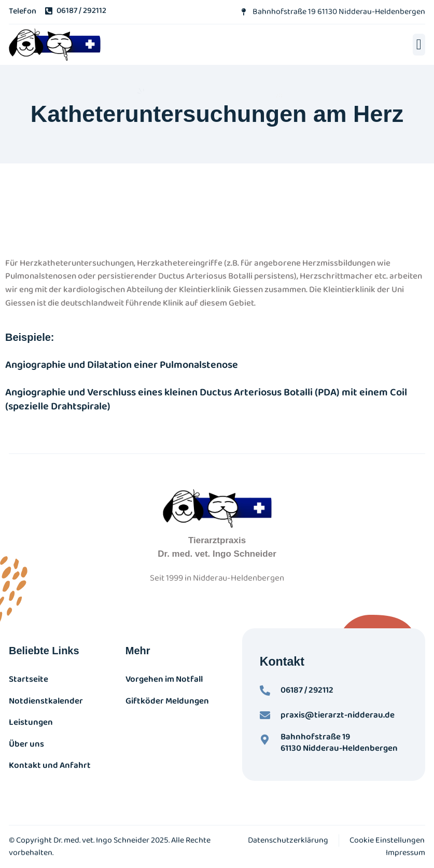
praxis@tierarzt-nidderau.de (338, 715)
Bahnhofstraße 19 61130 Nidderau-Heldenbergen (339, 743)
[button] (419, 45)
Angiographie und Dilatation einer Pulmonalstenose (122, 365)
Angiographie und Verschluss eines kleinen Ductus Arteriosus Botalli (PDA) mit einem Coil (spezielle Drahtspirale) (206, 399)
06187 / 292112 (307, 690)
